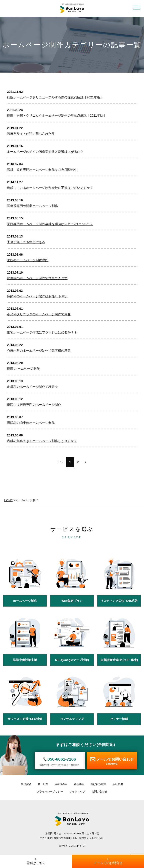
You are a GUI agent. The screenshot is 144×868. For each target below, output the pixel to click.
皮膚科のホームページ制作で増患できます (37, 278)
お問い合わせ (99, 791)
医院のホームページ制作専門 (28, 260)
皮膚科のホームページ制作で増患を (32, 387)
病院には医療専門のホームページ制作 (34, 405)
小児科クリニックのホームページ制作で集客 (39, 314)
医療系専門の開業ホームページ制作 (32, 206)
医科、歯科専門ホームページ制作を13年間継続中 (42, 170)
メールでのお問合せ (108, 861)
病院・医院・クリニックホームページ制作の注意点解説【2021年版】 (57, 116)
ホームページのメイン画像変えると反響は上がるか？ (45, 152)
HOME (8, 500)
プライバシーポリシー (50, 791)
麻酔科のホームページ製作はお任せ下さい (37, 296)
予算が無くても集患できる (26, 242)
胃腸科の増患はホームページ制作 (31, 423)
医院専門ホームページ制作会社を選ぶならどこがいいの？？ (50, 224)
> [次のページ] (86, 462)
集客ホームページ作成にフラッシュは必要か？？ (42, 332)
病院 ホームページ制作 (23, 369)
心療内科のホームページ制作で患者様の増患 (39, 351)
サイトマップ (77, 791)
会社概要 (118, 784)
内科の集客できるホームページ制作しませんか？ (42, 441)
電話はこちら (36, 861)
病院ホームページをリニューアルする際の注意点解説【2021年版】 (55, 97)
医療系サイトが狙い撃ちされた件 (31, 134)
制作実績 (26, 784)
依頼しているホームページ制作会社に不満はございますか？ (50, 188)
